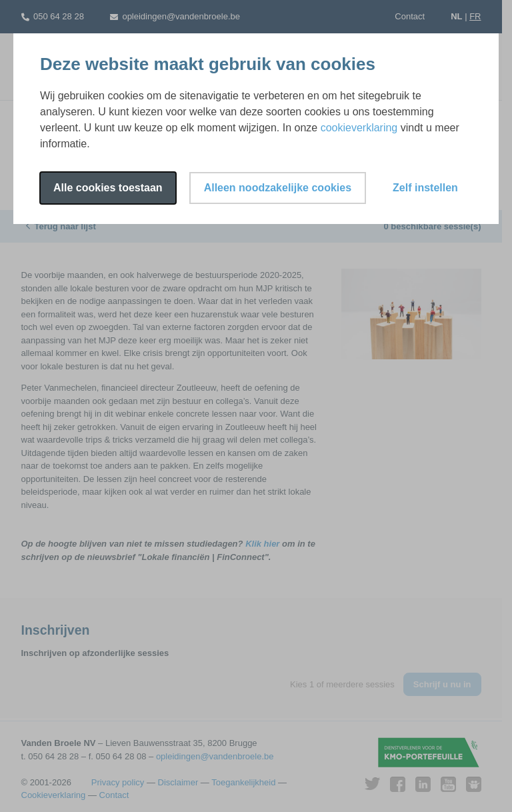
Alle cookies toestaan (108, 188)
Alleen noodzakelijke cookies (278, 188)
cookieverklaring (359, 128)
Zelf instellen (425, 188)
